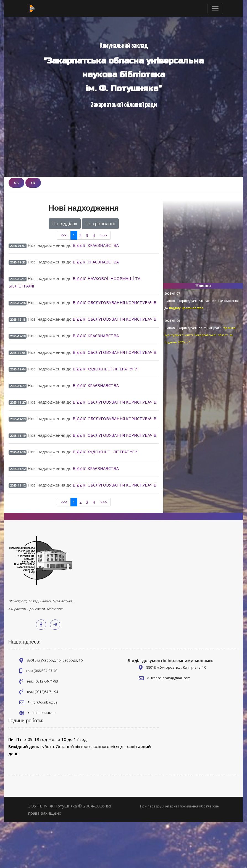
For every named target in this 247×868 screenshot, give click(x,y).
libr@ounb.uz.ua (45, 748)
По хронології (100, 224)
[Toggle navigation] (215, 9)
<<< (64, 235)
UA (16, 183)
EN (33, 183)
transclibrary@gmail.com (171, 724)
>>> (104, 235)
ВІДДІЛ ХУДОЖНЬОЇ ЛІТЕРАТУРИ (107, 388)
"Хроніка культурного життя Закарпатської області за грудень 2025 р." (200, 335)
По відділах (65, 224)
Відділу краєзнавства (186, 308)
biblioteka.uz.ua (44, 759)
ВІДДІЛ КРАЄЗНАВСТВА (97, 245)
